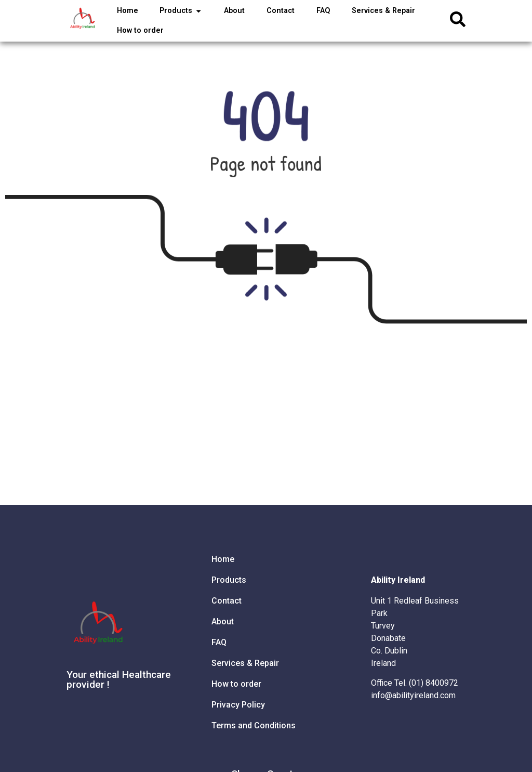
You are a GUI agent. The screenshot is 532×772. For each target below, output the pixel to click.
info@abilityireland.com (413, 695)
